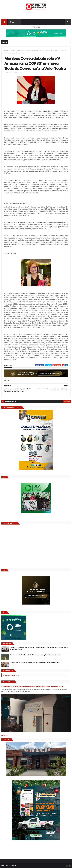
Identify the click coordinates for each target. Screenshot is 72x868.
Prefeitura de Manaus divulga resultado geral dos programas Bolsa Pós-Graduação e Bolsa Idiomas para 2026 (39, 648)
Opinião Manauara (11, 675)
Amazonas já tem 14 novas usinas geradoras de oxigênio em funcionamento (32, 686)
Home (6, 50)
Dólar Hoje (5, 735)
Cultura (12, 50)
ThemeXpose (12, 865)
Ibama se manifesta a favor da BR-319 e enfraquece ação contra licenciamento (35, 655)
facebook (67, 401)
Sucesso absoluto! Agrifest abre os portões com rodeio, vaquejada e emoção (35, 663)
